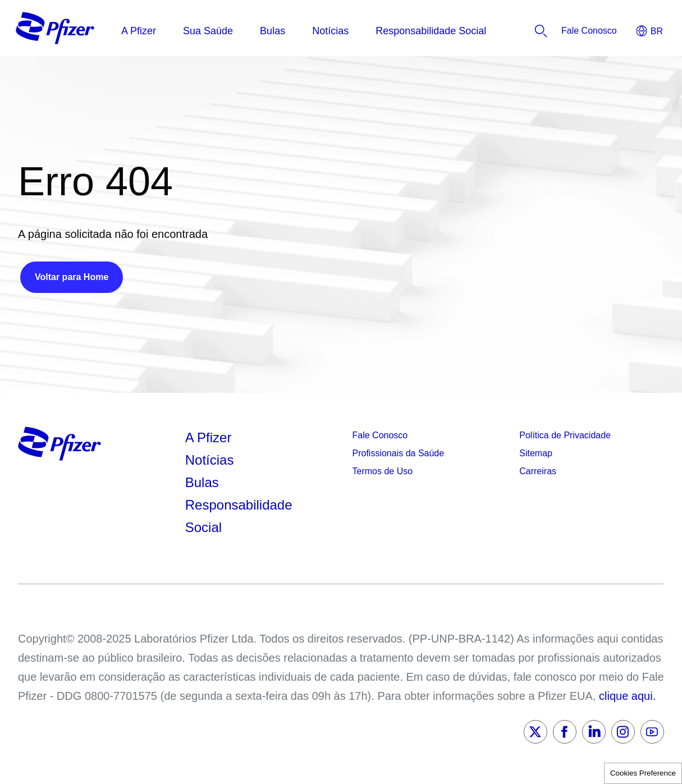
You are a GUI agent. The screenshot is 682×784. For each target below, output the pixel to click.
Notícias (211, 460)
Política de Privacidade (565, 435)
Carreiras (538, 471)
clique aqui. (627, 696)
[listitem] (589, 31)
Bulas (204, 482)
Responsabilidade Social (239, 516)
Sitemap (536, 453)
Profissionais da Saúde (399, 453)
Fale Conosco (380, 435)
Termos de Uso (383, 471)
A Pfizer (209, 437)
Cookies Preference (643, 773)
